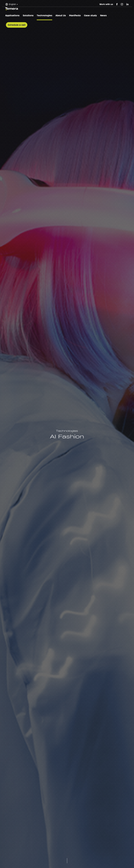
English (12, 4)
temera (12, 9)
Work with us (106, 4)
